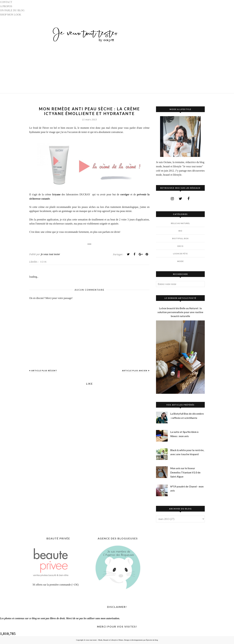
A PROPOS (6, 6)
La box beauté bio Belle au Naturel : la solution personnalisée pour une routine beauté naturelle (180, 312)
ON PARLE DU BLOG (12, 10)
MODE (180, 261)
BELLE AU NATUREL (180, 223)
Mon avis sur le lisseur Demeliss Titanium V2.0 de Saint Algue (185, 472)
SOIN (43, 262)
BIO (180, 231)
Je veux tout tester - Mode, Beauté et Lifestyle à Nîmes (104, 640)
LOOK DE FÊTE (180, 254)
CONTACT (6, 2)
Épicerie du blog (152, 640)
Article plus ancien (135, 371)
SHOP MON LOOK (11, 15)
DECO (180, 246)
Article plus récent (44, 371)
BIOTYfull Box (180, 238)
